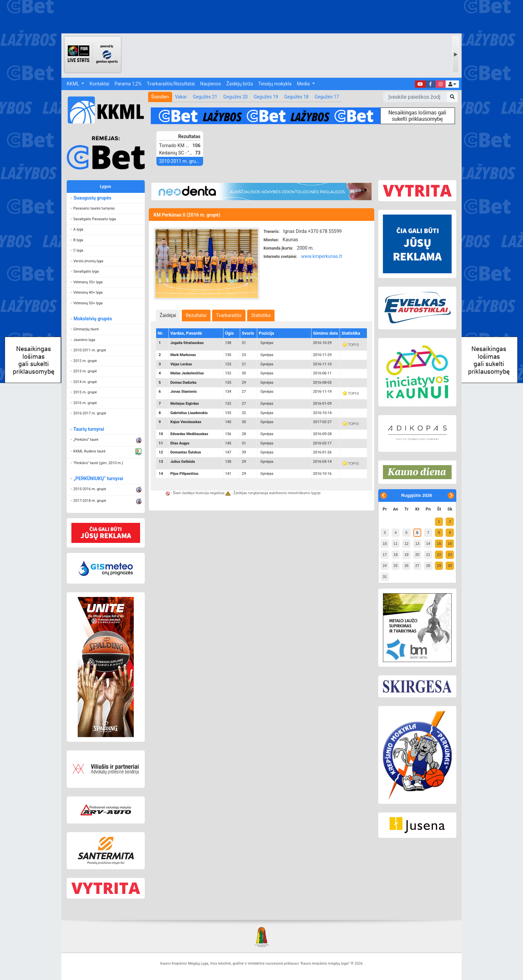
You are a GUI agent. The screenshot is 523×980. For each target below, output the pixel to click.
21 (428, 555)
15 (439, 544)
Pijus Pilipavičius (184, 474)
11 (396, 544)
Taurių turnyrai (89, 429)
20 (417, 555)
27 (417, 566)
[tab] (168, 315)
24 (385, 566)
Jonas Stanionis (184, 392)
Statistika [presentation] (261, 315)
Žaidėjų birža (239, 84)
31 (385, 577)
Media (304, 84)
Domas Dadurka (183, 383)
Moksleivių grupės (93, 319)
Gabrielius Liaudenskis (189, 413)
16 (450, 544)
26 (406, 566)
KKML (74, 84)
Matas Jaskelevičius (187, 373)
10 (385, 544)
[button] (452, 84)
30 (450, 566)
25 (396, 566)
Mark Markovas (183, 355)
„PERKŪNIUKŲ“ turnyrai (98, 478)
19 (406, 555)
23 (450, 555)
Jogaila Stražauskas (187, 343)
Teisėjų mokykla (275, 84)
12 (406, 544)
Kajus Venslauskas (186, 422)
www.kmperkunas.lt (321, 256)
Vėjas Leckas (181, 364)
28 (428, 566)
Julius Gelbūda (183, 462)
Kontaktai (99, 84)
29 (439, 566)
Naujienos (210, 84)
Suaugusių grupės (92, 198)
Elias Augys (180, 443)
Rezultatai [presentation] (196, 315)
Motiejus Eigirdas (185, 404)
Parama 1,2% (128, 84)
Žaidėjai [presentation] (168, 315)
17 (385, 555)
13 (417, 544)
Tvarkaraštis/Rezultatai (171, 84)
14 (428, 544)
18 (396, 555)
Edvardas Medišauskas (189, 434)
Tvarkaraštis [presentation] (229, 315)
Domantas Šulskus (186, 452)
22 (439, 555)
